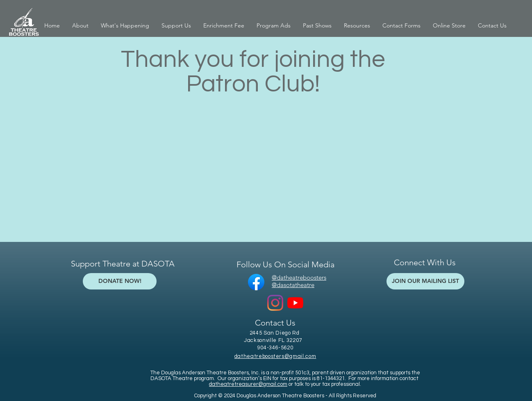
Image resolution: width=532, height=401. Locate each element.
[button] (80, 26)
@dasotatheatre (293, 285)
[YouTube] (295, 303)
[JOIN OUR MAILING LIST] (425, 281)
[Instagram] (275, 303)
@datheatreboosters (299, 277)
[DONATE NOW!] (120, 281)
